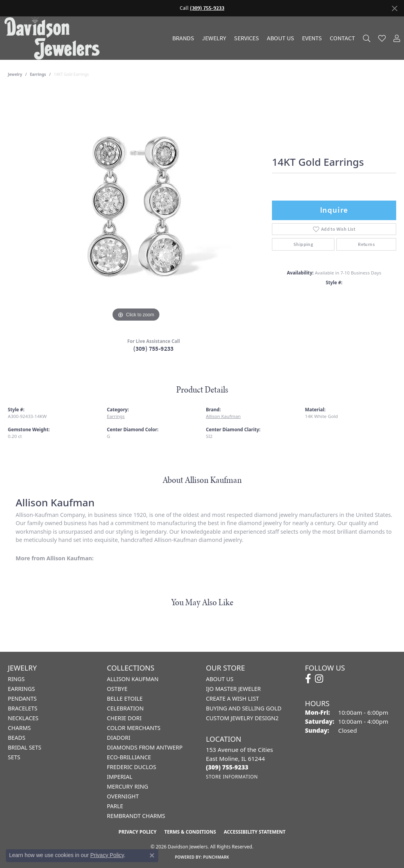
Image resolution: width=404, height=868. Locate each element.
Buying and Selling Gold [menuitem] (244, 708)
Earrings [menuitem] (21, 689)
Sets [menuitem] (14, 757)
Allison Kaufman (223, 416)
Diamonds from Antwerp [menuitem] (145, 747)
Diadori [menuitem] (119, 738)
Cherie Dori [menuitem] (124, 718)
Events (312, 38)
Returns (366, 244)
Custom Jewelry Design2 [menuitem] (242, 718)
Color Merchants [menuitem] (134, 728)
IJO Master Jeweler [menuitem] (233, 689)
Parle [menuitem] (115, 806)
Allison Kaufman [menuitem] (133, 679)
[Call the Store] (227, 767)
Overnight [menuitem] (123, 796)
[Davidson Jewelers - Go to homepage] (54, 38)
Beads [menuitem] (17, 738)
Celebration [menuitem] (125, 708)
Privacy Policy (137, 832)
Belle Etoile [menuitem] (125, 699)
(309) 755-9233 (154, 349)
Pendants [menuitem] (22, 699)
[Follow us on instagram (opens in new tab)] (319, 679)
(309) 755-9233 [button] (207, 8)
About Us (281, 38)
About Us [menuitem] (220, 679)
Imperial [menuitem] (120, 777)
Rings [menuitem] (16, 679)
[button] (367, 38)
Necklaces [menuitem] (23, 718)
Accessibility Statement (255, 832)
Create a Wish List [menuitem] (232, 699)
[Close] (394, 8)
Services (247, 38)
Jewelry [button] (214, 38)
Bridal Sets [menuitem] (25, 747)
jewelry (15, 74)
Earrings (38, 74)
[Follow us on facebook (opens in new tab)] (308, 679)
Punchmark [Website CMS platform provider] (216, 857)
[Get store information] (232, 777)
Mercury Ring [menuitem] (128, 786)
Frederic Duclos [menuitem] (132, 767)
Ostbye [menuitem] (117, 689)
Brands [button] (183, 38)
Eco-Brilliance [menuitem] (129, 757)
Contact (342, 38)
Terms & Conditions (190, 832)
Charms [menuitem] (19, 728)
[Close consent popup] (152, 855)
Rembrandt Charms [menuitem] (136, 816)
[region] (136, 206)
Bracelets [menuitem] (23, 708)
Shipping (303, 244)
